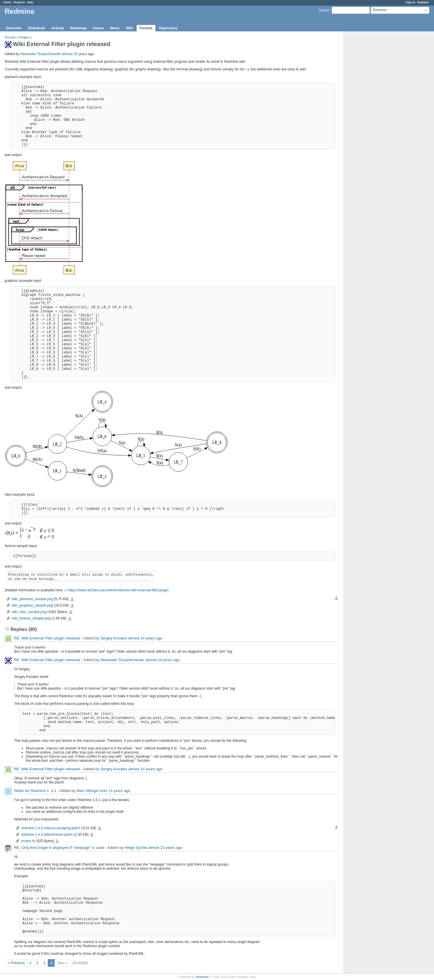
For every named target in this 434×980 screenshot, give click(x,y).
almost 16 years (75, 54)
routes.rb (28, 841)
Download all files (336, 598)
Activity (58, 28)
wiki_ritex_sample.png (29, 612)
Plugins (24, 37)
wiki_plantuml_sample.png (32, 599)
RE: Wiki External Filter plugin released (47, 638)
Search (324, 10)
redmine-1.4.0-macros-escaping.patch (51, 828)
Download (36, 28)
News (115, 28)
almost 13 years (162, 848)
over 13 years (111, 791)
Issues (98, 28)
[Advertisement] (373, 123)
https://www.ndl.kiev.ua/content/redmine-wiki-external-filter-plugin (118, 590)
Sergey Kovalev (114, 638)
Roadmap (78, 28)
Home (7, 2)
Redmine (202, 977)
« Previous (16, 963)
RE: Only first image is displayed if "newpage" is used (59, 848)
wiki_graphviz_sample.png (32, 605)
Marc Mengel (88, 791)
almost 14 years (142, 638)
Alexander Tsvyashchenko (41, 54)
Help (30, 2)
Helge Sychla (136, 848)
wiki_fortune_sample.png (31, 618)
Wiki (129, 28)
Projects (19, 2)
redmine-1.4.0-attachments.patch (47, 835)
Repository (168, 28)
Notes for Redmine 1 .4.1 (35, 791)
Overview (14, 28)
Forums (146, 28)
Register (423, 2)
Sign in (411, 2)
